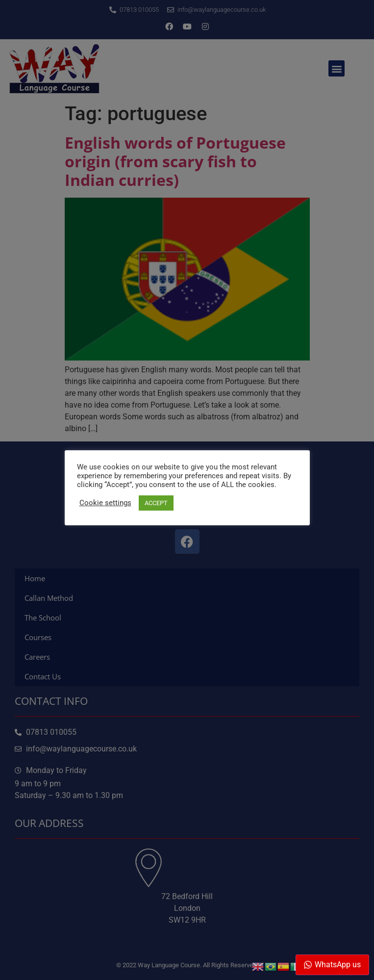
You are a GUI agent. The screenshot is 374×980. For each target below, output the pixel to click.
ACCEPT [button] (156, 503)
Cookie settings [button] (105, 503)
